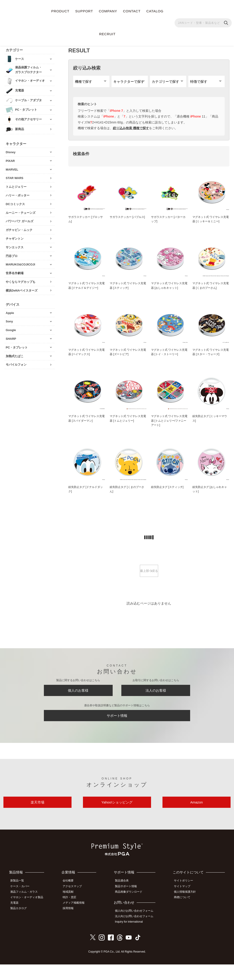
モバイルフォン (16, 362)
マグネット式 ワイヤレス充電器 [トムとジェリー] (128, 424)
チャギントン (15, 236)
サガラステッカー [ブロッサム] (85, 223)
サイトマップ (185, 904)
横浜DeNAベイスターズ (22, 288)
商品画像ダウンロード (131, 909)
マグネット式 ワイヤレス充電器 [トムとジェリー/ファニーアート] (169, 427)
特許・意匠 (73, 914)
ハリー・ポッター (18, 193)
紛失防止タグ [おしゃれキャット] (210, 496)
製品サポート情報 (129, 904)
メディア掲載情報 (77, 919)
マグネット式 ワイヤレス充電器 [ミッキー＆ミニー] (211, 223)
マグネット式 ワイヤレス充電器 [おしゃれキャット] (169, 290)
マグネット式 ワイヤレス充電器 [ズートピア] (128, 357)
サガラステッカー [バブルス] (127, 223)
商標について (185, 914)
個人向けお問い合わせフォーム (137, 928)
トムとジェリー (16, 184)
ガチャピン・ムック (19, 227)
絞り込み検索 (87, 65)
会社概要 (71, 899)
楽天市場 (37, 818)
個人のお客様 (78, 700)
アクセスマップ (75, 904)
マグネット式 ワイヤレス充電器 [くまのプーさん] (211, 290)
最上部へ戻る (149, 578)
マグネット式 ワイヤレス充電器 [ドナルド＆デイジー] (87, 290)
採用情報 (71, 924)
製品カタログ (21, 924)
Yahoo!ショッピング (117, 818)
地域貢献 (71, 909)
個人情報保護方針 (187, 909)
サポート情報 (117, 728)
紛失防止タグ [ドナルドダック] (85, 496)
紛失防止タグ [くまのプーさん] (127, 496)
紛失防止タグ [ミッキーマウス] (210, 424)
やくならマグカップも (21, 279)
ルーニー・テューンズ (21, 210)
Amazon (196, 818)
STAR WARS (15, 175)
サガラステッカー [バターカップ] (168, 223)
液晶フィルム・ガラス (26, 909)
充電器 (17, 919)
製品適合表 (125, 899)
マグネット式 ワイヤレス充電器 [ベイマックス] (87, 357)
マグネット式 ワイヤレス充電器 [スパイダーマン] (87, 424)
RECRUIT (107, 34)
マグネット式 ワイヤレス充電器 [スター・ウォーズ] (211, 357)
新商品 (20, 127)
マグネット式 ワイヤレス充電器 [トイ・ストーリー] (169, 357)
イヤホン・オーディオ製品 (29, 914)
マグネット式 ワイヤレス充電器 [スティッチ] (128, 290)
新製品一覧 (19, 899)
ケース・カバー (22, 904)
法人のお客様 (156, 700)
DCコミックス (15, 202)
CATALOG (155, 11)
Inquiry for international (132, 938)
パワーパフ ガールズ (20, 219)
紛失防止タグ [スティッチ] (169, 494)
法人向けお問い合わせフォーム (137, 933)
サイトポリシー (186, 899)
